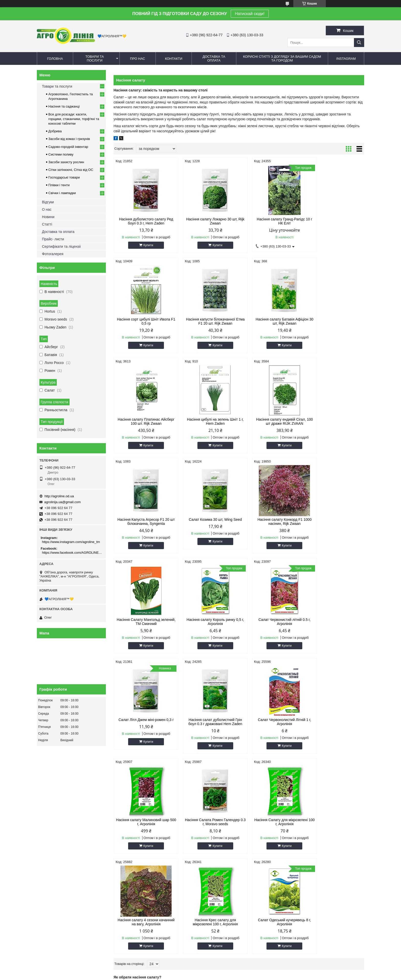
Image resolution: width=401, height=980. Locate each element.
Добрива (55, 131)
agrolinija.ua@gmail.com (63, 502)
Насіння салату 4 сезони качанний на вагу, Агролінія (207, 722)
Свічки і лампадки (62, 193)
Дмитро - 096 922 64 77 (58, 834)
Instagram (346, 59)
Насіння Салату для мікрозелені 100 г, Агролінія (143, 722)
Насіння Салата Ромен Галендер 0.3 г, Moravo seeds (334, 622)
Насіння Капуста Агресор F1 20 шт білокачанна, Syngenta (207, 421)
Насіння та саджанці (64, 106)
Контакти (174, 59)
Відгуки (48, 202)
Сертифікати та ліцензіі (61, 246)
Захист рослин (134, 841)
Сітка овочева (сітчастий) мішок (231, 847)
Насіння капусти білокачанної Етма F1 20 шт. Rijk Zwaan (143, 321)
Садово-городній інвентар (68, 147)
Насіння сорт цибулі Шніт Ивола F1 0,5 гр (334, 221)
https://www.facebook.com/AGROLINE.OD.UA (72, 553)
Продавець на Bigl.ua (201, 971)
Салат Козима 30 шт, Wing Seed (271, 419)
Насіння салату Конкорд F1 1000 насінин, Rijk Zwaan (334, 421)
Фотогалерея (53, 254)
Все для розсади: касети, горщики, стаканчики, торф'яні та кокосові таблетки (74, 119)
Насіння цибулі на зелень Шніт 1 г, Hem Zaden (334, 321)
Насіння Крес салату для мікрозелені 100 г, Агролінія (271, 722)
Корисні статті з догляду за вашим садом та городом (282, 58)
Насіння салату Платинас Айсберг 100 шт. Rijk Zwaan (271, 321)
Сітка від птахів (218, 853)
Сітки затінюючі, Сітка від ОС (71, 170)
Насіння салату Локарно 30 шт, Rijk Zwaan (207, 221)
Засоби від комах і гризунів (69, 139)
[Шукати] (359, 43)
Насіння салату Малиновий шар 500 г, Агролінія (271, 622)
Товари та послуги (95, 58)
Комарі (128, 828)
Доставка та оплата (214, 58)
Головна (55, 59)
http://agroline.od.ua (59, 496)
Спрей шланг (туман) (305, 834)
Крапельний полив (303, 828)
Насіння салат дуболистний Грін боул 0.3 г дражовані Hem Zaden (143, 622)
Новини (48, 217)
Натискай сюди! (250, 14)
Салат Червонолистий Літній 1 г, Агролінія (207, 622)
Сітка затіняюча (218, 828)
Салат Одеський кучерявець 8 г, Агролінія (334, 722)
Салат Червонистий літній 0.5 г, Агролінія (271, 522)
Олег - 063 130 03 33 (55, 828)
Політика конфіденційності (235, 975)
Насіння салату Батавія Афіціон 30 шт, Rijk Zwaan (207, 321)
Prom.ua (224, 966)
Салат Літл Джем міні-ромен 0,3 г (334, 519)
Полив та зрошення (304, 841)
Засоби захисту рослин (66, 162)
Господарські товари (64, 177)
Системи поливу (61, 154)
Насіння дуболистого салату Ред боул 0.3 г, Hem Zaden (143, 221)
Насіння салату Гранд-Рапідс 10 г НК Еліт (271, 221)
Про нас (138, 59)
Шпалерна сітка (218, 841)
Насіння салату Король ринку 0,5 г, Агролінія (207, 522)
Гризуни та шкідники (138, 834)
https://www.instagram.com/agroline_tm (71, 542)
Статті (47, 224)
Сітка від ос (215, 834)
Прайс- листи (53, 239)
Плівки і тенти (59, 185)
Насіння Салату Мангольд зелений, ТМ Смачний (143, 522)
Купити (146, 245)
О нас (47, 209)
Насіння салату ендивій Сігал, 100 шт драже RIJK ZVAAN (143, 421)
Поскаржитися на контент (195, 975)
